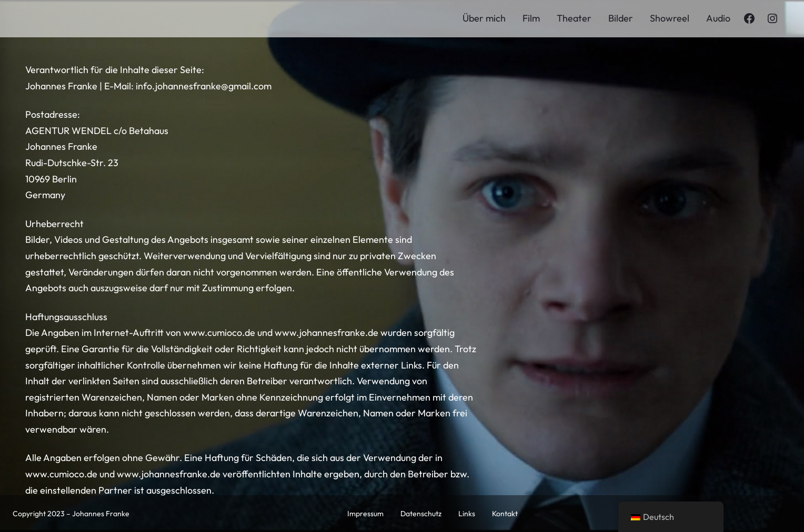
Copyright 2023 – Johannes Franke (71, 514)
